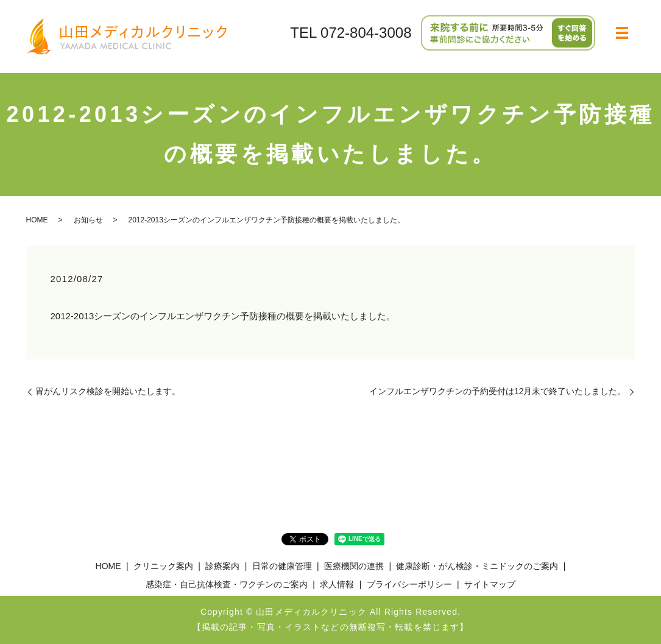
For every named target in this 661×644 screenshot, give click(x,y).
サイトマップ (490, 584)
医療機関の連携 (354, 566)
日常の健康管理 (282, 566)
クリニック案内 (163, 566)
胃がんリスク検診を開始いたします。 (108, 391)
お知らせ (88, 220)
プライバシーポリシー (409, 584)
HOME (37, 220)
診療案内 (222, 566)
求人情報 (337, 584)
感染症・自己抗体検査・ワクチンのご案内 (227, 584)
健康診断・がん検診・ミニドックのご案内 (477, 566)
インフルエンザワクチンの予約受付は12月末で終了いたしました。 (498, 391)
